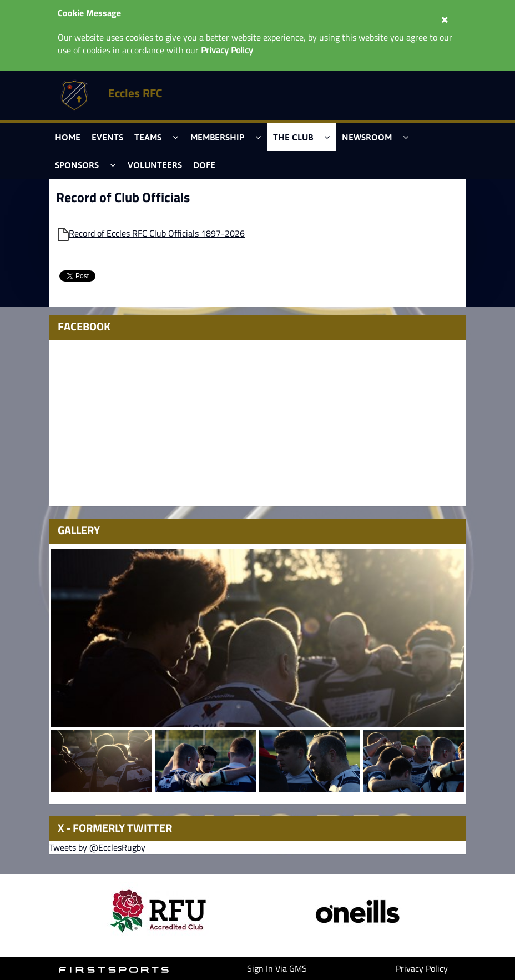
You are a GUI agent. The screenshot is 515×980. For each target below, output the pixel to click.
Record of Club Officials (123, 197)
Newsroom (367, 137)
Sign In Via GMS (277, 968)
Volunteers (155, 165)
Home (68, 137)
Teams (148, 137)
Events (107, 137)
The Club (293, 137)
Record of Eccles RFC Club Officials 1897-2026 (157, 233)
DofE (204, 165)
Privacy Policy (422, 968)
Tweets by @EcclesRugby (97, 847)
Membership (217, 137)
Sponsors (77, 165)
